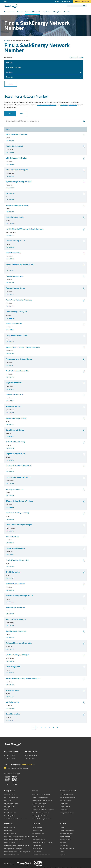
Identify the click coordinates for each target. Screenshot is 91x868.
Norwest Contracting (13, 253)
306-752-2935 (10, 614)
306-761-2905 (10, 460)
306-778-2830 (10, 626)
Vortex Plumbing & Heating (15, 442)
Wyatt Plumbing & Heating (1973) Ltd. (19, 182)
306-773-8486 (10, 152)
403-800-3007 (10, 720)
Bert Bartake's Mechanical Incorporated (20, 264)
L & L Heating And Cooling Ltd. (16, 158)
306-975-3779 (10, 306)
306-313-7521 (10, 342)
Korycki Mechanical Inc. (14, 383)
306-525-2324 (10, 223)
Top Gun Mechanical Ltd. (14, 146)
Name (8, 129)
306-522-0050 (10, 413)
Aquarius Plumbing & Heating (16, 418)
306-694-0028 (10, 354)
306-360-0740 (10, 283)
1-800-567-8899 (10, 759)
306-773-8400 (10, 484)
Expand (84, 135)
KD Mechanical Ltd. (12, 690)
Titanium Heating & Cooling (15, 288)
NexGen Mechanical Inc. (14, 324)
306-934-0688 (10, 472)
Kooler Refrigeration (13, 667)
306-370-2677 (10, 543)
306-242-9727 (10, 188)
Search (87, 5)
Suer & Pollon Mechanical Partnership (19, 300)
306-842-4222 (10, 436)
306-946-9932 (10, 661)
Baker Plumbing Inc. (13, 714)
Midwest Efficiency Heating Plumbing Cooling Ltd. (23, 347)
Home (6, 1)
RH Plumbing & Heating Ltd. (15, 607)
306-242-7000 (10, 330)
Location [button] (9, 63)
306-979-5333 (10, 555)
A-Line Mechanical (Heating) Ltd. (17, 170)
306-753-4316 (10, 495)
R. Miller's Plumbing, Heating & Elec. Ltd (19, 596)
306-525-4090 (10, 176)
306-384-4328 (10, 507)
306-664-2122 (10, 590)
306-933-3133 (10, 377)
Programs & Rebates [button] (13, 67)
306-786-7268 (10, 637)
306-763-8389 (10, 200)
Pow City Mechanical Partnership (17, 371)
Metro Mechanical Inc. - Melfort (17, 134)
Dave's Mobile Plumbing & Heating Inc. (19, 525)
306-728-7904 (10, 271)
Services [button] (9, 72)
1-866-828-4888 (30, 759)
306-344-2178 (10, 259)
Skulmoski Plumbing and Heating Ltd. (19, 643)
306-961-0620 (10, 389)
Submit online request (32, 755)
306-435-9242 (10, 649)
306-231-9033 (10, 578)
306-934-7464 (10, 164)
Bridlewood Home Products (15, 584)
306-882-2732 (10, 318)
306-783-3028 (10, 247)
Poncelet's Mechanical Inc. (15, 276)
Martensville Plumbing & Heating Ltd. (19, 466)
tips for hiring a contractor (68, 105)
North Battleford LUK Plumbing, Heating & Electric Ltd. (25, 229)
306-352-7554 (10, 566)
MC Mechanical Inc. (12, 702)
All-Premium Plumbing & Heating (17, 513)
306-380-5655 (10, 365)
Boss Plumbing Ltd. (12, 537)
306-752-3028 (10, 141)
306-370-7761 (10, 294)
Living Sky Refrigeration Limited (17, 335)
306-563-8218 (10, 212)
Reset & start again (76, 57)
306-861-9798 (10, 448)
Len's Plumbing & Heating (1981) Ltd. (19, 477)
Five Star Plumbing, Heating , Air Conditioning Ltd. (23, 678)
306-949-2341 (10, 425)
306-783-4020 (10, 602)
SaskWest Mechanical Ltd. (15, 395)
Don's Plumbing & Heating (15, 430)
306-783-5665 (10, 673)
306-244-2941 (10, 401)
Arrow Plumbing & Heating (15, 217)
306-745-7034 (10, 708)
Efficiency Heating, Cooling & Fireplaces (19, 501)
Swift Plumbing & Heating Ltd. (16, 619)
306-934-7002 (10, 685)
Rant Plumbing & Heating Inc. (16, 631)
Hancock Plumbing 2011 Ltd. (16, 241)
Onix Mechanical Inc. (13, 572)
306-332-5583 (10, 531)
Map (21, 114)
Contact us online (10, 755)
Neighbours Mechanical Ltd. (15, 454)
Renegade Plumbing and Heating (17, 205)
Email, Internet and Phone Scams (17, 768)
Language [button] (10, 77)
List (10, 114)
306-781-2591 (10, 697)
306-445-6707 (10, 235)
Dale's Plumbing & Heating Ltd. (16, 312)
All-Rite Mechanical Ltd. (14, 406)
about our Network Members (47, 105)
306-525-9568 (10, 519)
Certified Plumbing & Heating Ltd (17, 560)
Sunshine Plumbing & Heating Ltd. (18, 655)
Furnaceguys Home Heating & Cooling (19, 359)
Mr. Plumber (10, 193)
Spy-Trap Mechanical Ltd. (15, 489)
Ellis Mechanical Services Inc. (16, 548)
